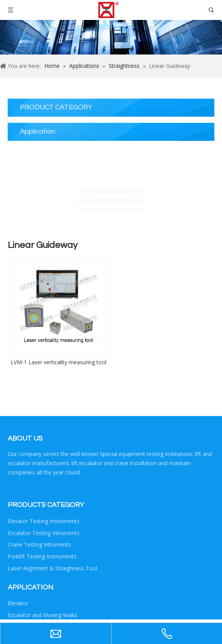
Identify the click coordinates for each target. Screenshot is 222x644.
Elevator (18, 603)
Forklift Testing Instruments (42, 556)
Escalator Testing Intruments (44, 533)
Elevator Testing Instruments (44, 521)
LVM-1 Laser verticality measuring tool (59, 362)
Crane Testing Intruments (39, 544)
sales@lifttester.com (119, 201)
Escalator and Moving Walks (43, 615)
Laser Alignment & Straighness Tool (52, 568)
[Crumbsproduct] (111, 37)
